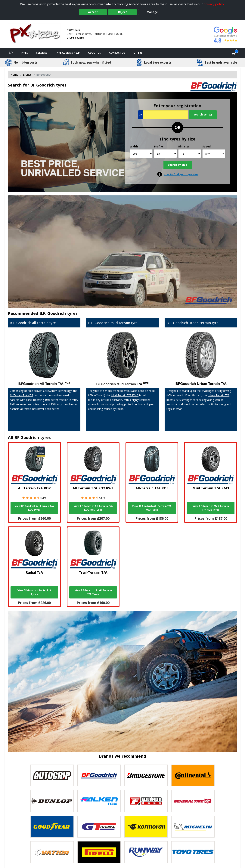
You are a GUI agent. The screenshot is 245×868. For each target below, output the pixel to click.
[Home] (11, 53)
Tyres (24, 53)
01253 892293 (75, 38)
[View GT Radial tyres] (99, 827)
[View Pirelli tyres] (99, 852)
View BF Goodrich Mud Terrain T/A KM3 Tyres (211, 508)
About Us (94, 53)
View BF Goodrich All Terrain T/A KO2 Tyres (34, 508)
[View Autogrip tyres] (52, 775)
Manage (152, 12)
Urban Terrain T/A (219, 395)
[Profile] (165, 154)
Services (42, 53)
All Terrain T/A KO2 (21, 395)
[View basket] (234, 53)
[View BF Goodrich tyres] (99, 775)
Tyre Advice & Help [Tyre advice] (68, 53)
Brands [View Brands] (27, 75)
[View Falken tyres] (99, 801)
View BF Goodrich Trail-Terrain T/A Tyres (93, 592)
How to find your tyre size (181, 174)
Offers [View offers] (138, 53)
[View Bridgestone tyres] (146, 775)
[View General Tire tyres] (193, 801)
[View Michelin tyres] (193, 827)
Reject (122, 12)
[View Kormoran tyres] (146, 827)
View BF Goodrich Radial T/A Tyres (34, 592)
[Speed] (214, 154)
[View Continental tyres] (193, 775)
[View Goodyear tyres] (52, 827)
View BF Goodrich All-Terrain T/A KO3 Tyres (152, 508)
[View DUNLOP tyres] (52, 801)
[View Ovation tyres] (52, 852)
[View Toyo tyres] (193, 852)
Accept (93, 12)
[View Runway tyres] (146, 852)
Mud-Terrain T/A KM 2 (125, 395)
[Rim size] (190, 154)
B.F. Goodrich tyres (59, 313)
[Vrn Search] (163, 115)
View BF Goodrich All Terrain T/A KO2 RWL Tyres (93, 508)
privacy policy (214, 4)
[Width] (141, 154)
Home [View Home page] (14, 75)
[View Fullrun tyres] (146, 801)
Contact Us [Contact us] (117, 53)
